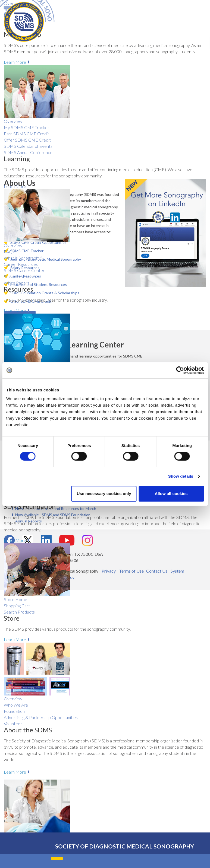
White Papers (17, 283)
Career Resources (21, 264)
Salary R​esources (20, 277)
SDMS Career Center (24, 270)
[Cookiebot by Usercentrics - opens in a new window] (180, 370)
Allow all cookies (171, 494)
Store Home (15, 599)
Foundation (14, 711)
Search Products (19, 612)
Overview (13, 245)
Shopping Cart (17, 606)
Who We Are (16, 705)
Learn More (15, 186)
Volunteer (13, 724)
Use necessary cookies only (104, 494)
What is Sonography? (23, 258)
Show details (181, 476)
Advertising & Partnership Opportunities (41, 717)
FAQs (9, 252)
